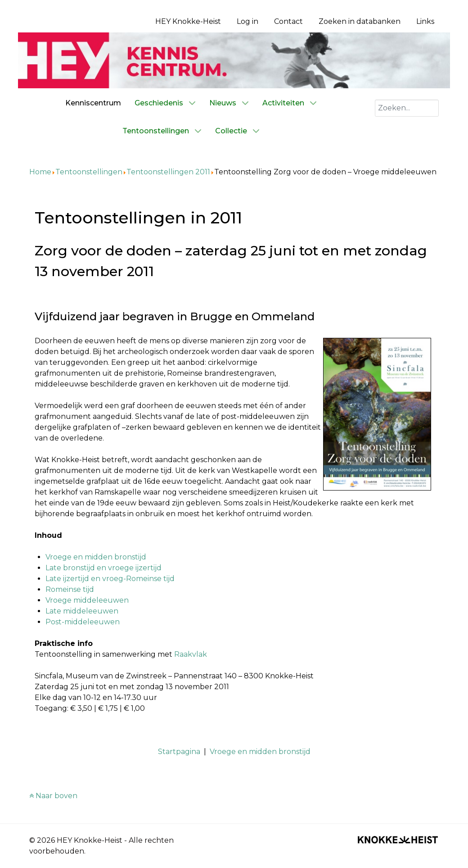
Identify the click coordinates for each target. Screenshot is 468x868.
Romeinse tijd (70, 589)
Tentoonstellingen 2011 (168, 172)
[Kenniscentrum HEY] (234, 60)
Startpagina (179, 752)
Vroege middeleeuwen (87, 600)
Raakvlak (191, 654)
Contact (288, 21)
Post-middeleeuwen (83, 622)
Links (425, 21)
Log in (247, 21)
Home (40, 172)
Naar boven (53, 796)
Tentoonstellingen (89, 172)
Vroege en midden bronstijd (96, 557)
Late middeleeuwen (82, 611)
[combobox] (407, 108)
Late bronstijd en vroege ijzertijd (103, 568)
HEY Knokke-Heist (188, 21)
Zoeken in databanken (360, 21)
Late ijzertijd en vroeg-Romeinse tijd (110, 579)
